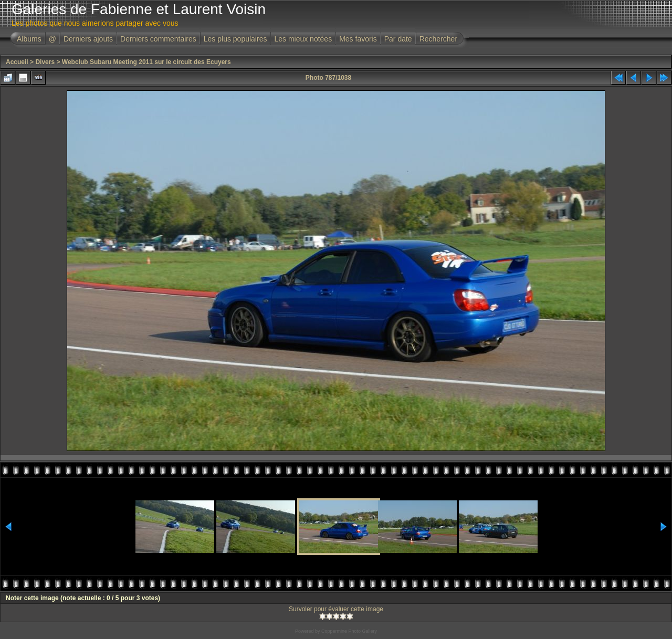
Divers (45, 62)
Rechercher (438, 39)
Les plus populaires (235, 39)
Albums (29, 39)
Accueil (17, 62)
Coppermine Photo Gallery (349, 631)
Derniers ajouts (88, 39)
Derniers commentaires (158, 39)
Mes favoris (358, 39)
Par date (398, 39)
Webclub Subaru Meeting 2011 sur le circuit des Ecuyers (146, 62)
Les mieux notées (303, 39)
